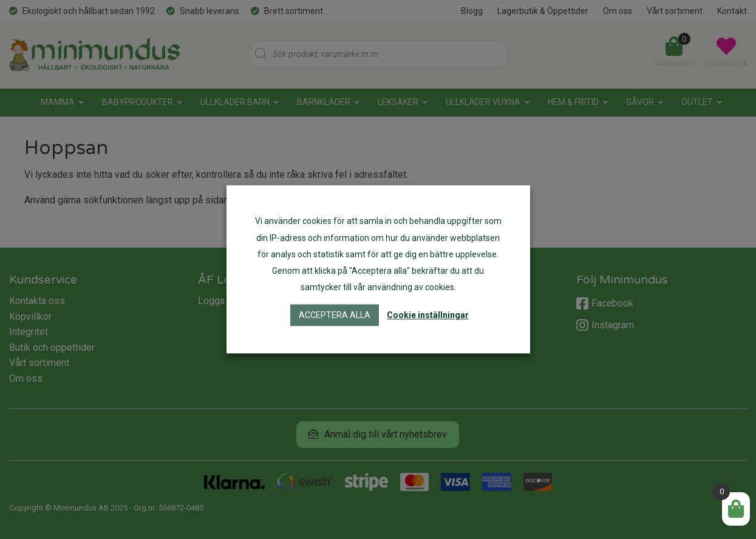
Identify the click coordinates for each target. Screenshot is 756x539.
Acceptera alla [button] (335, 316)
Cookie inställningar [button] (428, 316)
